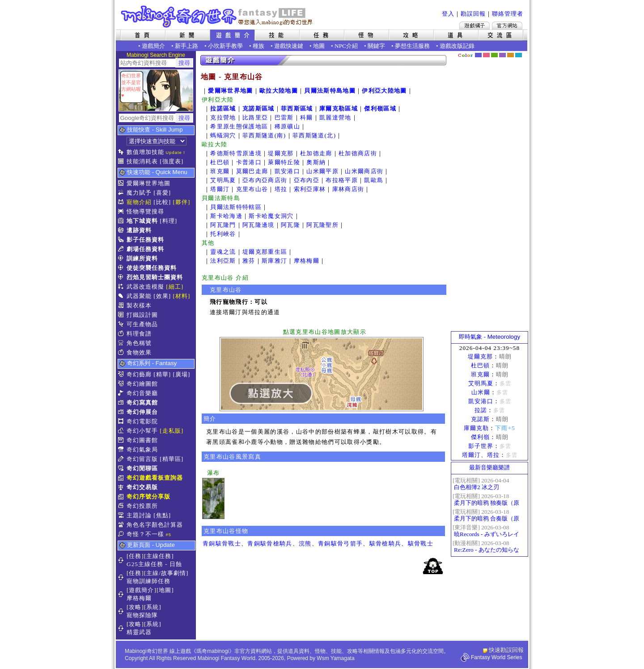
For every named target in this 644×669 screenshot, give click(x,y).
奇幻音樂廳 (142, 393)
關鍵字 (376, 46)
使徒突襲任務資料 (152, 268)
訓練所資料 (142, 258)
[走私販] (172, 431)
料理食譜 (139, 334)
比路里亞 (255, 117)
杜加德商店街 (358, 153)
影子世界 (481, 446)
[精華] (162, 374)
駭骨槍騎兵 (386, 543)
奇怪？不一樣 (145, 534)
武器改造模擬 (145, 287)
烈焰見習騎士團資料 (155, 277)
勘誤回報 (473, 14)
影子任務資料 (145, 240)
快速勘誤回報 (506, 650)
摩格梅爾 (307, 261)
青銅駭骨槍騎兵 (270, 543)
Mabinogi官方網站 (507, 26)
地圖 (319, 46)
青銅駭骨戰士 (222, 543)
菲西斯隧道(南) (264, 135)
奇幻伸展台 (142, 412)
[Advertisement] (490, 195)
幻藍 (478, 55)
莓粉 (486, 55)
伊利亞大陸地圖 (384, 91)
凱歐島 (374, 180)
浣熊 (305, 543)
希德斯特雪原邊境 (236, 153)
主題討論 (139, 515)
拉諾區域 (223, 109)
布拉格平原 (342, 180)
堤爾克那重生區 (265, 252)
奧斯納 (316, 162)
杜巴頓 (220, 162)
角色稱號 (139, 343)
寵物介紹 (139, 202)
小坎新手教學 (225, 46)
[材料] (182, 296)
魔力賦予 (139, 193)
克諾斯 (480, 419)
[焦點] (162, 515)
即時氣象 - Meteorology (489, 337)
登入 (448, 14)
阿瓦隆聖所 (322, 225)
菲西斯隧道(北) (314, 135)
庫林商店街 (348, 189)
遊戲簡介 (153, 46)
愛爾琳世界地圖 (148, 183)
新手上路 (186, 46)
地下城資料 (142, 221)
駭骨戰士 (421, 543)
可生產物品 (142, 324)
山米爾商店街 (364, 171)
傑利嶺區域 (380, 109)
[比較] (162, 202)
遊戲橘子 (475, 26)
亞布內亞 (307, 180)
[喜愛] (162, 193)
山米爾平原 (322, 171)
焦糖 (511, 55)
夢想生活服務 (412, 46)
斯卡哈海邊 (226, 216)
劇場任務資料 (145, 249)
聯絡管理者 (508, 14)
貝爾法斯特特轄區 (236, 207)
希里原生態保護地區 (239, 126)
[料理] (168, 221)
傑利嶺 (480, 437)
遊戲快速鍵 (289, 46)
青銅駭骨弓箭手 (340, 543)
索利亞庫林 (310, 189)
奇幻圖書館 (142, 440)
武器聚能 (139, 296)
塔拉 (281, 189)
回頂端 (433, 566)
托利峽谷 (223, 234)
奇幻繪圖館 (142, 384)
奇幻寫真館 (142, 403)
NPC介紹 (346, 46)
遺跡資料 (139, 230)
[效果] (162, 296)
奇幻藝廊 (139, 374)
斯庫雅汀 (274, 261)
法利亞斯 (223, 261)
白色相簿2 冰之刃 (477, 487)
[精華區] (172, 459)
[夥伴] (182, 202)
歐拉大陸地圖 (279, 91)
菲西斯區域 (297, 109)
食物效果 (139, 352)
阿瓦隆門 (223, 225)
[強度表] (172, 161)
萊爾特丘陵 (284, 162)
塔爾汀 (220, 189)
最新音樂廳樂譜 (489, 467)
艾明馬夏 (223, 180)
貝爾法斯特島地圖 (330, 91)
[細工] (175, 287)
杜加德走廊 (316, 153)
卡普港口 (249, 162)
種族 (258, 46)
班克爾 (220, 171)
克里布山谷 (252, 189)
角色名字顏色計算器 (155, 525)
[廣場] (182, 374)
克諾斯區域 (258, 109)
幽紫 (502, 55)
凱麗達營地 (335, 117)
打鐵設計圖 (142, 315)
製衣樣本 (139, 305)
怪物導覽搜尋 (145, 211)
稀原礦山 (287, 126)
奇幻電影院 (142, 421)
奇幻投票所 (142, 506)
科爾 (307, 117)
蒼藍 (519, 55)
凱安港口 (287, 171)
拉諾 (481, 410)
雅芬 (249, 261)
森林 (494, 55)
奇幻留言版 (142, 459)
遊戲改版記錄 (457, 46)
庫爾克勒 (476, 428)
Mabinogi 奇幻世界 (218, 17)
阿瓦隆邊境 (258, 225)
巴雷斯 (284, 117)
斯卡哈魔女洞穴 (271, 216)
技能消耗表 (142, 161)
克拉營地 (223, 117)
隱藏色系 (523, 52)
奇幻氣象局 (142, 450)
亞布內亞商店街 (265, 180)
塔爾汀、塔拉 (481, 455)
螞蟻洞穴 (223, 135)
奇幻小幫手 (142, 431)
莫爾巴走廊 (252, 171)
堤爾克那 (281, 153)
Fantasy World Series (497, 657)
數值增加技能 (145, 152)
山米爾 (481, 392)
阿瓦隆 (290, 225)
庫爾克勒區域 (339, 109)
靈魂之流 (223, 252)
